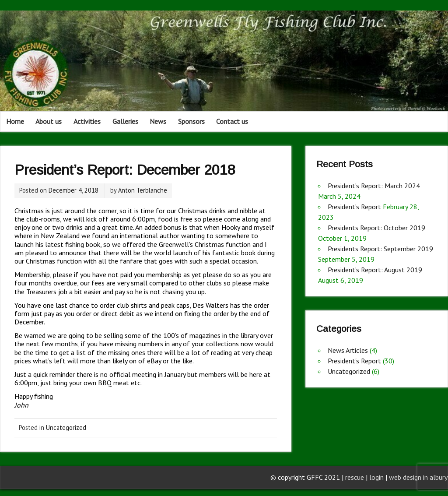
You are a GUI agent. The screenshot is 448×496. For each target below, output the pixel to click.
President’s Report (354, 207)
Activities (87, 121)
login (377, 477)
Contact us (232, 121)
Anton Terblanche (143, 190)
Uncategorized (66, 427)
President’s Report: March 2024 (374, 186)
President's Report (354, 361)
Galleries (125, 121)
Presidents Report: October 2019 (376, 228)
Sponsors (191, 121)
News (158, 121)
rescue (355, 477)
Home (15, 121)
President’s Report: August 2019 (375, 270)
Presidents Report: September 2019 (380, 249)
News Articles (348, 350)
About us (49, 121)
